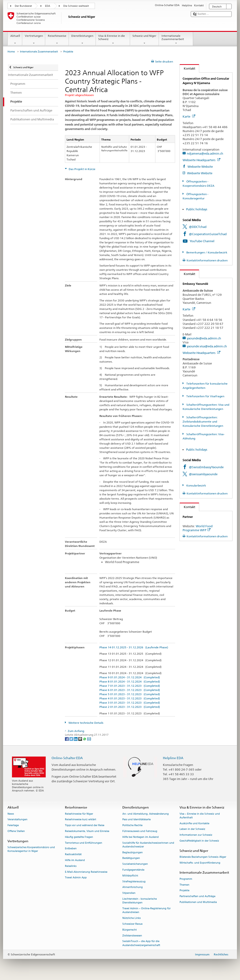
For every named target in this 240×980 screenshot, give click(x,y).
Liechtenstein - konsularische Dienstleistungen (140, 901)
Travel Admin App (76, 878)
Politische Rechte (132, 826)
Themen (184, 885)
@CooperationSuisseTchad (208, 234)
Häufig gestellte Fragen (79, 837)
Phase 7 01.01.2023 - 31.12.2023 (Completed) (130, 686)
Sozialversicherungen (135, 864)
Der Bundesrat (23, 6)
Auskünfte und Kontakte (194, 823)
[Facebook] (67, 739)
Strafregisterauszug (134, 882)
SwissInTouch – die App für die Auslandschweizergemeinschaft (141, 943)
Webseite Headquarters (201, 160)
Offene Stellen (16, 831)
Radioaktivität (73, 855)
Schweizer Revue (132, 924)
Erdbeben (71, 849)
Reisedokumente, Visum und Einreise (87, 831)
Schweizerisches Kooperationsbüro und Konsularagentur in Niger (31, 849)
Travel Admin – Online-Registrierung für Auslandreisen (146, 910)
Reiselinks (71, 866)
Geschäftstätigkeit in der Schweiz (199, 841)
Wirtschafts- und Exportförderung (200, 863)
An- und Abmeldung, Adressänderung (146, 814)
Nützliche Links (131, 918)
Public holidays (197, 209)
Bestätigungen (131, 858)
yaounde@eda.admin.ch (204, 338)
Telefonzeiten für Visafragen (205, 396)
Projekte (184, 891)
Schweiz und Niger (144, 40)
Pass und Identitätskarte (137, 820)
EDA (48, 6)
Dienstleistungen (82, 40)
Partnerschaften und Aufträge (197, 896)
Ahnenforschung (133, 887)
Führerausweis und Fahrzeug (140, 831)
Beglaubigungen (133, 852)
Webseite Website (200, 167)
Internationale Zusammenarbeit (176, 40)
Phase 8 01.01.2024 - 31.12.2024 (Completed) (130, 681)
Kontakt (187, 68)
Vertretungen (34, 40)
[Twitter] (72, 739)
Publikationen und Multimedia (198, 902)
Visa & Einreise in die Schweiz (113, 40)
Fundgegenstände (133, 870)
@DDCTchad (198, 227)
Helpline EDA (173, 758)
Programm (186, 879)
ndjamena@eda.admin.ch (205, 153)
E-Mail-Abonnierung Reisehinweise (86, 872)
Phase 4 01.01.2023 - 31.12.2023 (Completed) (130, 698)
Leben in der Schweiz (192, 829)
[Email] (89, 739)
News (11, 814)
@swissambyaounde (203, 474)
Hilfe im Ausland (75, 860)
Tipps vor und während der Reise (85, 826)
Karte (189, 116)
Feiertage (13, 826)
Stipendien (129, 893)
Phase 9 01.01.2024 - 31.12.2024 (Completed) (130, 677)
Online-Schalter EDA (67, 758)
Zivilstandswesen (132, 936)
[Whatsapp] (85, 739)
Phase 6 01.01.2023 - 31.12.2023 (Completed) (130, 690)
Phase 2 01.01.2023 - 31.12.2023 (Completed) (130, 707)
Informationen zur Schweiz (196, 835)
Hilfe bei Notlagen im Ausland (141, 837)
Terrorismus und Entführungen (84, 843)
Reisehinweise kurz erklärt (81, 820)
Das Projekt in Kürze (82, 169)
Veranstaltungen (17, 820)
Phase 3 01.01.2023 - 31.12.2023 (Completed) (130, 703)
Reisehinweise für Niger (79, 814)
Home (11, 52)
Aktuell (15, 40)
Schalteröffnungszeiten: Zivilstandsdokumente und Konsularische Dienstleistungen (203, 421)
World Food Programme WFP (198, 528)
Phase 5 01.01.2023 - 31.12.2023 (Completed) (130, 694)
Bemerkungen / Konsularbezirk (206, 252)
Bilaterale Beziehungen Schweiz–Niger (203, 857)
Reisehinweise (57, 40)
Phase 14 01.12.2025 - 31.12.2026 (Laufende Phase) (134, 647)
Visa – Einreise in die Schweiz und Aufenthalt (200, 816)
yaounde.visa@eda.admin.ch (207, 346)
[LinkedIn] (76, 739)
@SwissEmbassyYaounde (206, 467)
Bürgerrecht (129, 930)
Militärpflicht (130, 876)
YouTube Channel (202, 241)
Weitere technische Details (86, 723)
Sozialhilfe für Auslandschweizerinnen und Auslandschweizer (148, 845)
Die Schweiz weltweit (76, 6)
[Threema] (81, 739)
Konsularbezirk (196, 485)
